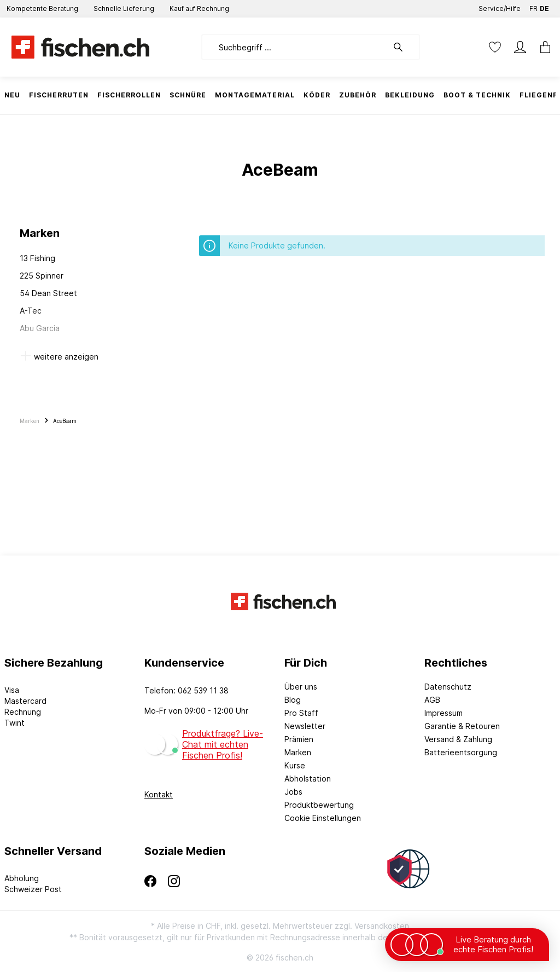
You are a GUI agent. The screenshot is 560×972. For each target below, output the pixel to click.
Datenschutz (448, 687)
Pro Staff (301, 713)
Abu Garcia (40, 328)
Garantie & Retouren (462, 726)
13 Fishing (37, 258)
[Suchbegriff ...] (294, 47)
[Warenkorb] (542, 47)
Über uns (301, 687)
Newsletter (305, 726)
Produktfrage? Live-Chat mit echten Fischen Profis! (223, 744)
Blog (293, 700)
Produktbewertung (319, 805)
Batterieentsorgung (461, 752)
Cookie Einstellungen (323, 818)
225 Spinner (42, 276)
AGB (432, 700)
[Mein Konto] (520, 47)
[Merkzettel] (495, 47)
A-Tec (31, 311)
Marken (298, 752)
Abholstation (308, 779)
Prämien (299, 739)
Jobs (293, 792)
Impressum (444, 713)
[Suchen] (404, 47)
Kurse (295, 765)
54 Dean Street (48, 293)
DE (544, 6)
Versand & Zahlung (458, 739)
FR (533, 6)
